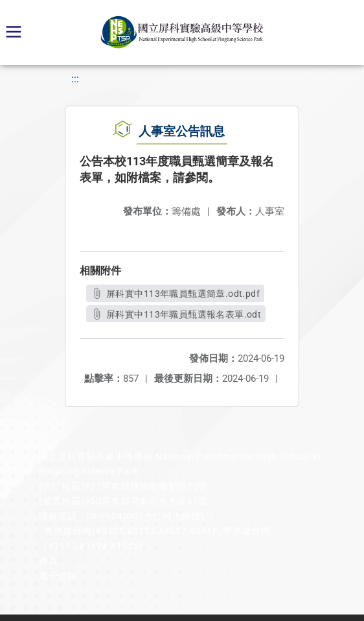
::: (75, 79)
